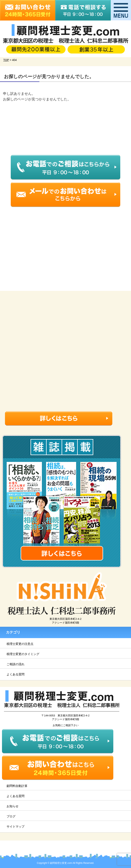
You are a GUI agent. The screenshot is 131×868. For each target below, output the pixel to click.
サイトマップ (16, 826)
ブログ (11, 816)
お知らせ (13, 806)
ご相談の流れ (16, 664)
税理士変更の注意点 (20, 644)
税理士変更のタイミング (23, 654)
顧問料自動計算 (17, 786)
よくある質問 (16, 674)
